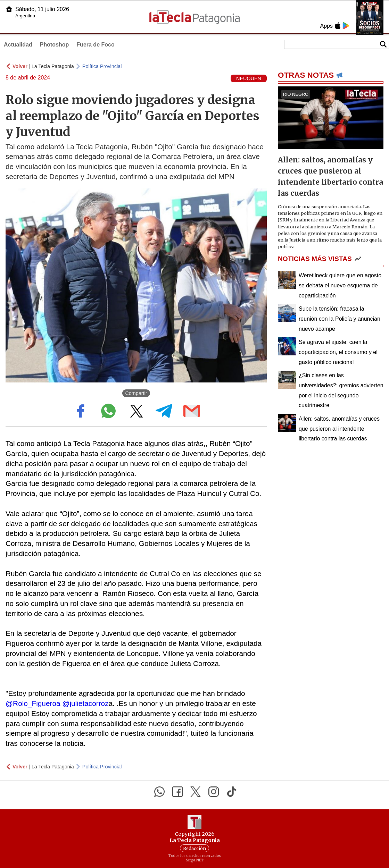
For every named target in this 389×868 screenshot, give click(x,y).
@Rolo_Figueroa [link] (33, 703)
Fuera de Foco (95, 45)
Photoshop (55, 45)
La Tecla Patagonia (53, 66)
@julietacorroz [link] (85, 703)
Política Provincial (102, 66)
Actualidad (18, 45)
